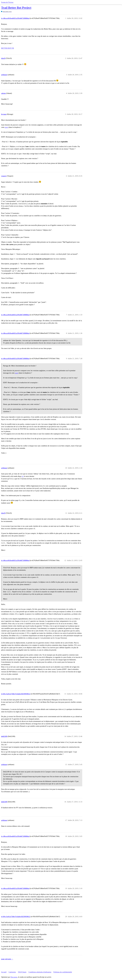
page (6, 127)
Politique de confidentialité (63, 972)
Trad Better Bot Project (16, 8)
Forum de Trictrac (7, 2)
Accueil (4, 972)
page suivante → (7, 959)
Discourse (14, 977)
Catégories (12, 972)
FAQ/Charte (22, 972)
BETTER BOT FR (8, 48)
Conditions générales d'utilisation (40, 972)
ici (23, 476)
